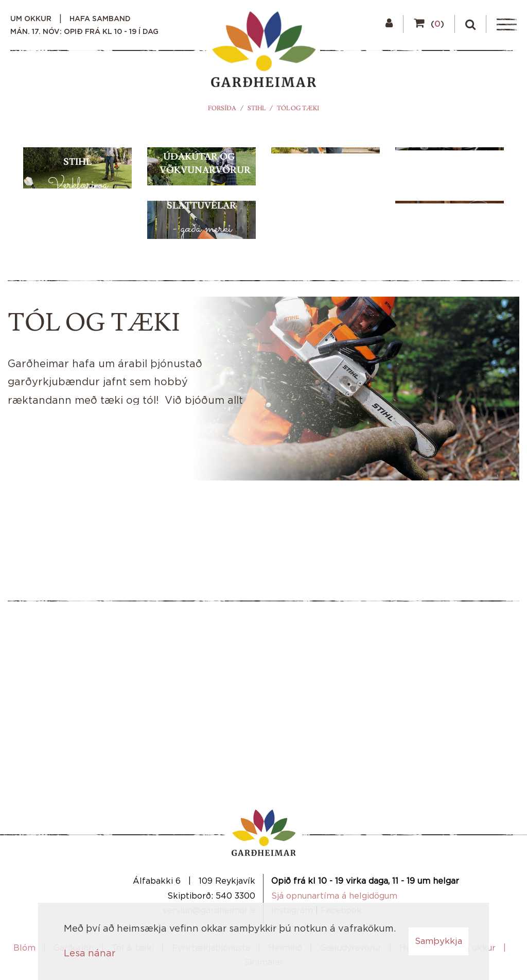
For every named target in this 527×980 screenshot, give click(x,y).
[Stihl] (77, 265)
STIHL (257, 108)
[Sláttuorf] (326, 265)
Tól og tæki (298, 108)
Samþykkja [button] (438, 941)
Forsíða (222, 108)
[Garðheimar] (263, 52)
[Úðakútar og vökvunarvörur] (201, 202)
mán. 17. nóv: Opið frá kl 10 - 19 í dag (84, 32)
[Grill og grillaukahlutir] (450, 202)
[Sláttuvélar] (201, 327)
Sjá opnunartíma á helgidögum (334, 896)
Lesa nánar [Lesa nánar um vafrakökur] (90, 954)
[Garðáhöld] (450, 327)
